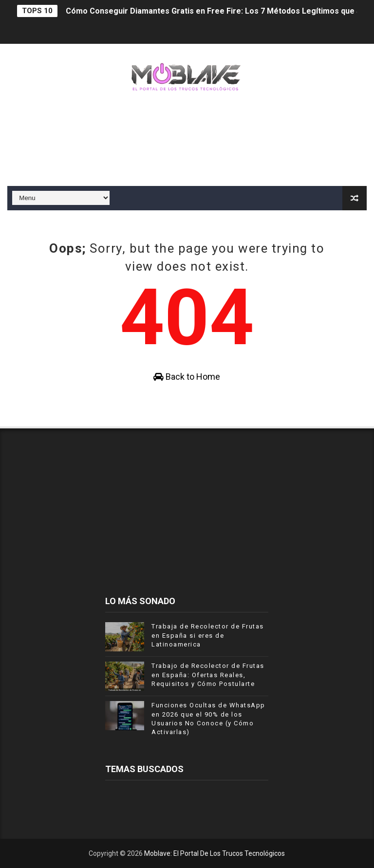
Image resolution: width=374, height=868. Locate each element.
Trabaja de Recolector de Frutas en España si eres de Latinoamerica (208, 635)
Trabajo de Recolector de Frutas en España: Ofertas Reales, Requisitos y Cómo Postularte (208, 674)
